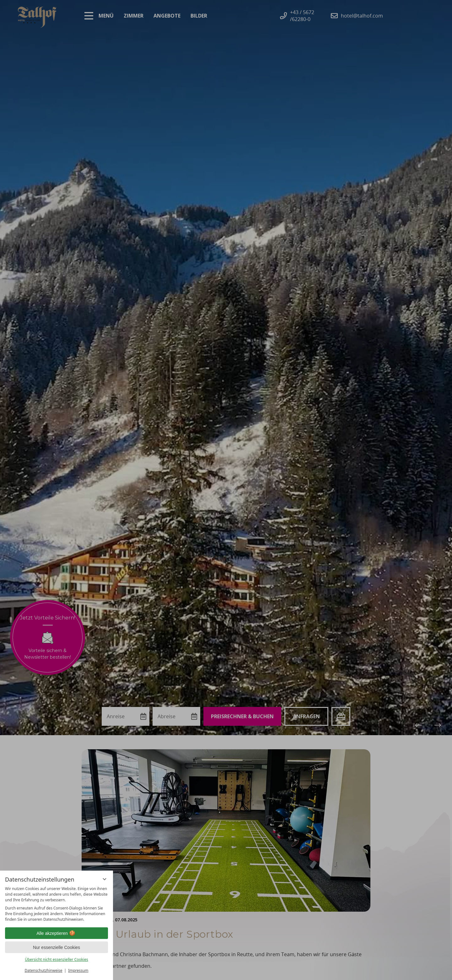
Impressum (78, 970)
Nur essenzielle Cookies (56, 947)
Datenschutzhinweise (44, 970)
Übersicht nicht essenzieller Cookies (56, 959)
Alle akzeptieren (56, 933)
